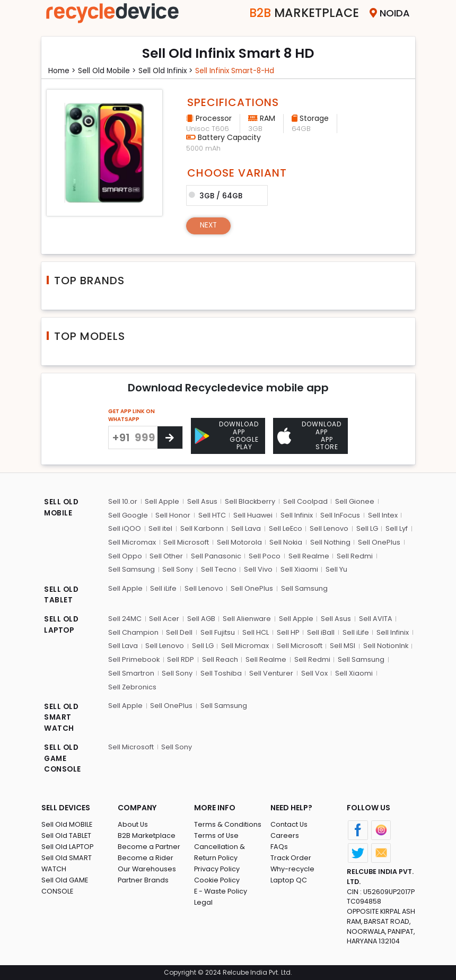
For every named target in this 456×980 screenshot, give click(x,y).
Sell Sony (178, 569)
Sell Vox (313, 672)
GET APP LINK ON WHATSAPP (131, 415)
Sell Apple (162, 501)
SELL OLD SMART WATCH (62, 716)
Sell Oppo (125, 555)
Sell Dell (179, 631)
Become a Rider (146, 857)
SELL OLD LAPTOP (62, 624)
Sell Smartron (131, 672)
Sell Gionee (354, 501)
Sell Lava (245, 528)
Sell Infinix (296, 515)
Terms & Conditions (228, 823)
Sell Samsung (131, 569)
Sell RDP (181, 658)
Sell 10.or (123, 501)
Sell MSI (341, 645)
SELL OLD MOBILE (62, 508)
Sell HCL (255, 631)
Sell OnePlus (379, 542)
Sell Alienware (247, 618)
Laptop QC (289, 879)
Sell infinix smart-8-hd (243, 71)
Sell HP (287, 631)
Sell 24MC (125, 618)
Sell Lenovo (328, 528)
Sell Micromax (132, 542)
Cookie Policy (217, 879)
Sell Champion (133, 631)
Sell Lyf (396, 528)
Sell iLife (163, 587)
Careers (285, 834)
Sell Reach (220, 658)
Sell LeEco (285, 528)
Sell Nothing (330, 542)
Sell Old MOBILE (67, 823)
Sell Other (166, 555)
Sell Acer (165, 618)
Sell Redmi (354, 555)
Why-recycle (293, 868)
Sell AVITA (375, 618)
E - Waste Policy (221, 890)
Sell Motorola (239, 542)
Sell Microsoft (186, 542)
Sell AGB (201, 618)
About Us (133, 823)
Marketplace (300, 13)
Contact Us (289, 823)
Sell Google (128, 515)
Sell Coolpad (305, 501)
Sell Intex (382, 515)
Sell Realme (308, 555)
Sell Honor (173, 515)
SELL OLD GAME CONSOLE (63, 758)
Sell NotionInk (384, 645)
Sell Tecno (218, 569)
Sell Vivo (258, 569)
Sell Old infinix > (170, 71)
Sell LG (366, 528)
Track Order (291, 857)
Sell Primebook (134, 658)
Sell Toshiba (221, 672)
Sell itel (160, 528)
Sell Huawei (253, 515)
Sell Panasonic (216, 555)
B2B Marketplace (147, 834)
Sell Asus (202, 501)
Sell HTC (212, 515)
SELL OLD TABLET (62, 594)
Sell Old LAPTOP (68, 846)
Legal (203, 901)
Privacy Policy (217, 868)
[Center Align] (170, 437)
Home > (63, 71)
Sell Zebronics (133, 685)
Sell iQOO (125, 528)
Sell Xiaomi (298, 569)
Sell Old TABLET (67, 834)
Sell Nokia (286, 542)
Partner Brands (143, 879)
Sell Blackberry (250, 501)
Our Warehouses (147, 868)
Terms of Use (217, 834)
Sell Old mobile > (110, 71)
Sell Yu (335, 569)
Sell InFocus (340, 515)
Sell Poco (264, 555)
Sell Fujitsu (217, 631)
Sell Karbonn (201, 528)
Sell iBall (320, 631)
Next (209, 225)
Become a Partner (149, 846)
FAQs (279, 846)
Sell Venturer (271, 672)
